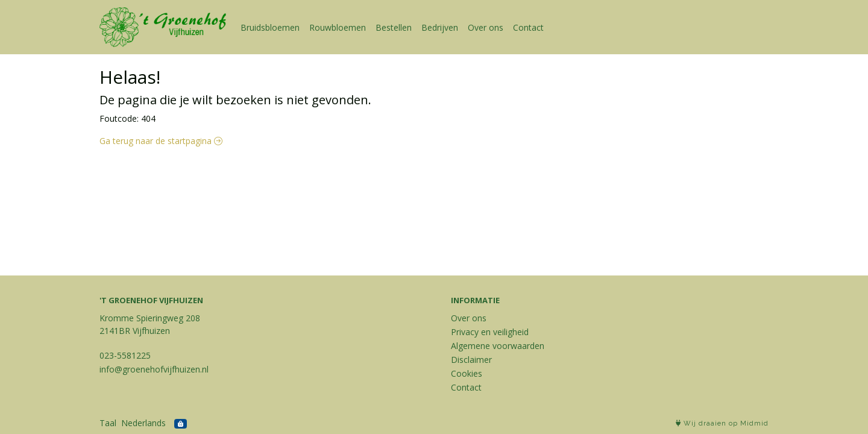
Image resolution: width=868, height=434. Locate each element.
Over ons (486, 27)
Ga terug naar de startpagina (161, 141)
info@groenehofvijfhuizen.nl (154, 369)
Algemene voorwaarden (498, 346)
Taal (108, 423)
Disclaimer (471, 360)
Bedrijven (440, 27)
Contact (528, 27)
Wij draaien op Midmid (722, 423)
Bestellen (394, 27)
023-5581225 (125, 355)
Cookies (467, 373)
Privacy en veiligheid (490, 332)
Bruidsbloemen (270, 27)
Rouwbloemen (338, 27)
